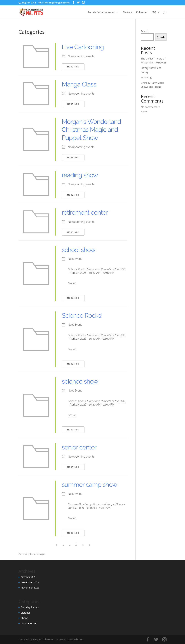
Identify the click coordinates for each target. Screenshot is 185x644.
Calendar (142, 12)
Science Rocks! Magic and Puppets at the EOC (96, 269)
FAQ (154, 12)
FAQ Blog (146, 77)
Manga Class (79, 84)
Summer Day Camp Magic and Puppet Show (95, 504)
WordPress (77, 639)
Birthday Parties (30, 607)
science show (80, 381)
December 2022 (30, 582)
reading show (80, 175)
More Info (73, 67)
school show (79, 250)
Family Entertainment (101, 12)
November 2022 (30, 588)
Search (145, 31)
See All (72, 283)
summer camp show (90, 485)
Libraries (26, 613)
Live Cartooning (83, 47)
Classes (127, 12)
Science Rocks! (82, 315)
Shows (25, 618)
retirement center (85, 212)
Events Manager (38, 554)
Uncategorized (29, 623)
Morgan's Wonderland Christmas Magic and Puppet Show (91, 130)
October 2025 (29, 577)
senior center (79, 447)
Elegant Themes (43, 639)
